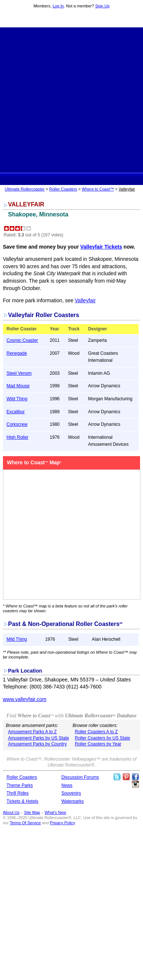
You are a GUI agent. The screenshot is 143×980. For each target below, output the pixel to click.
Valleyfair (85, 300)
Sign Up (102, 6)
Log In (58, 6)
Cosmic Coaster (22, 340)
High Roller (18, 437)
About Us (11, 812)
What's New (55, 812)
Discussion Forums (80, 777)
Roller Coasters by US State (102, 738)
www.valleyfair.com (25, 699)
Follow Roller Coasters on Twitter (117, 777)
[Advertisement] (71, 99)
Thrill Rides (18, 793)
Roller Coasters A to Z (96, 732)
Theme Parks (20, 785)
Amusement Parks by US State (39, 738)
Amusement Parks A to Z (32, 732)
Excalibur (16, 412)
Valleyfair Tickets (101, 247)
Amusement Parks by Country (37, 744)
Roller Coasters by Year (98, 744)
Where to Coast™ (98, 189)
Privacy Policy (62, 823)
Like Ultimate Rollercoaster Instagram (135, 784)
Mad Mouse (18, 386)
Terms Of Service (25, 823)
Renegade (17, 353)
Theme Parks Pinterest (126, 777)
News (67, 785)
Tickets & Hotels (22, 801)
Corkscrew (17, 424)
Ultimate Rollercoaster (71, 19)
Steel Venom (19, 373)
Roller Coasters (63, 189)
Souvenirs (71, 793)
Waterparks (72, 801)
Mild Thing (17, 639)
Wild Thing (17, 399)
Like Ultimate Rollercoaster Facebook (135, 777)
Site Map (32, 812)
